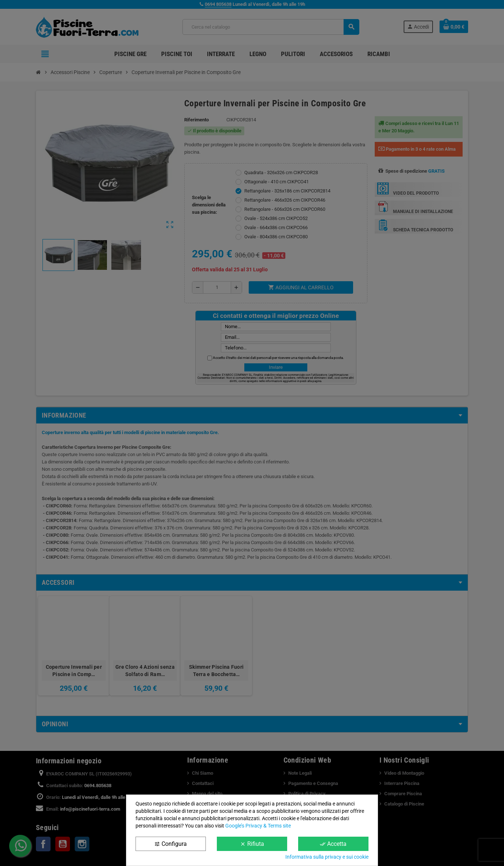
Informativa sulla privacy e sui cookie (327, 857)
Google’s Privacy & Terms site (258, 826)
